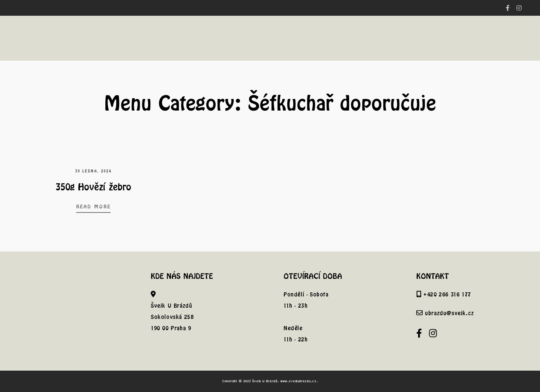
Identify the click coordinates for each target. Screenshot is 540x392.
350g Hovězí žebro (93, 187)
